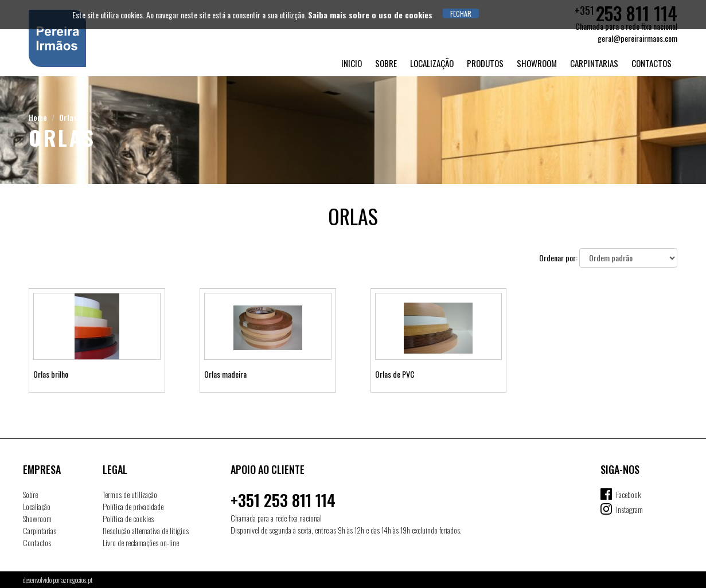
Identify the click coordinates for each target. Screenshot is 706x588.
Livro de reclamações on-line (141, 542)
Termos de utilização (130, 494)
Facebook (629, 494)
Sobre (386, 63)
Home (38, 117)
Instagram (629, 509)
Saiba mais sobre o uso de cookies (370, 15)
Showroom (537, 63)
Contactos (652, 63)
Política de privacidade (133, 506)
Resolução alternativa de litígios (146, 530)
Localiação (37, 506)
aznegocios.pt (77, 580)
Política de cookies (128, 518)
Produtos (485, 63)
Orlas (68, 117)
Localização (432, 63)
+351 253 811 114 (283, 500)
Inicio (352, 63)
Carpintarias (594, 63)
